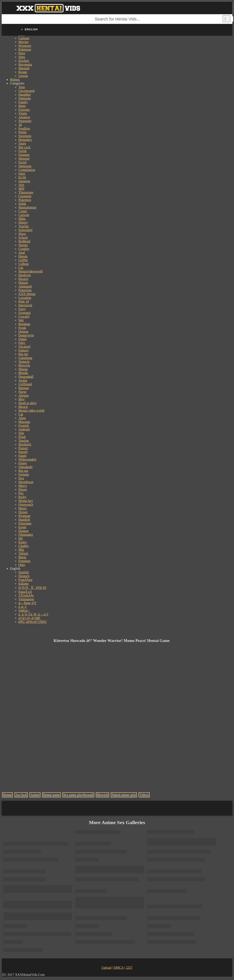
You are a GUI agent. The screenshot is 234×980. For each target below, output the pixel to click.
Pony (22, 53)
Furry (22, 309)
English (24, 572)
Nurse (22, 392)
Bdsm (22, 557)
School (23, 237)
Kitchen (24, 61)
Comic (23, 211)
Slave (22, 234)
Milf (21, 189)
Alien (22, 418)
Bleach (23, 407)
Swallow (24, 128)
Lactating (25, 298)
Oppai (22, 339)
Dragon (23, 531)
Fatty (22, 343)
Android (24, 429)
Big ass (23, 471)
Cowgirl (24, 316)
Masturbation (27, 207)
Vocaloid (24, 347)
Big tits (23, 354)
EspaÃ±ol (25, 592)
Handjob (24, 520)
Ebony (23, 489)
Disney (23, 222)
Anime (35, 795)
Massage (24, 422)
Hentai (7, 795)
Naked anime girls (124, 795)
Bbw (22, 399)
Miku (22, 219)
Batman (24, 388)
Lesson (23, 76)
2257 (129, 968)
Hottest (15, 80)
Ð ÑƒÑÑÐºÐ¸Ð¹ (32, 588)
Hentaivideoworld (31, 271)
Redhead (24, 241)
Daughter (25, 95)
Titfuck (23, 553)
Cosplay (24, 249)
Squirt (22, 456)
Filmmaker (26, 535)
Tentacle (24, 362)
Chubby (24, 546)
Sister (22, 143)
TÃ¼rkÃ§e (26, 595)
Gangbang (25, 358)
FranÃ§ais (25, 580)
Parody (23, 452)
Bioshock (25, 444)
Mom (22, 106)
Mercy (23, 486)
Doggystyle (26, 335)
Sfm (21, 433)
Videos (144, 795)
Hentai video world (31, 410)
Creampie (25, 196)
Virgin (23, 113)
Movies (23, 42)
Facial (22, 162)
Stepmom (25, 136)
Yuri (21, 185)
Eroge (22, 527)
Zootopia (24, 313)
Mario (22, 508)
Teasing (24, 441)
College (24, 264)
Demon (23, 332)
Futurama (25, 523)
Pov (21, 493)
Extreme (24, 110)
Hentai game (51, 795)
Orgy (22, 565)
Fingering (25, 290)
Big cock (24, 147)
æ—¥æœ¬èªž (27, 603)
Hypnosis (25, 46)
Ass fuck (21, 795)
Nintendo (25, 98)
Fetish (22, 151)
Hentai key (26, 501)
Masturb (24, 68)
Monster (24, 158)
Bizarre (23, 279)
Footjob (24, 426)
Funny (23, 463)
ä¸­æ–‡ (22, 607)
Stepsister (25, 121)
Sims (22, 57)
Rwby (22, 497)
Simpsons (25, 166)
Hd (21, 538)
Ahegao (24, 395)
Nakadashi (26, 467)
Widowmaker (27, 459)
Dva (21, 478)
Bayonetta (25, 64)
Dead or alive (27, 403)
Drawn (23, 512)
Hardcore (25, 275)
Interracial (25, 305)
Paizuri (23, 448)
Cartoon (24, 38)
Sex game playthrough (78, 795)
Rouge (23, 72)
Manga (23, 369)
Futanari (24, 155)
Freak (22, 328)
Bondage (24, 324)
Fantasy (24, 350)
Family (23, 102)
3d (20, 125)
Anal (22, 253)
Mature (23, 283)
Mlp (21, 550)
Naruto (23, 245)
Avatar (23, 380)
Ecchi (22, 177)
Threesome (26, 192)
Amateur (24, 117)
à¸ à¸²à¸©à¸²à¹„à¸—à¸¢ (33, 614)
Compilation (27, 170)
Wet (21, 320)
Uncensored (26, 91)
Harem (23, 256)
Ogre (22, 174)
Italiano (24, 584)
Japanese (24, 181)
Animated (25, 286)
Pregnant (24, 516)
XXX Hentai (27, 294)
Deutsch (24, 576)
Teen (22, 87)
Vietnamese (26, 599)
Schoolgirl (25, 230)
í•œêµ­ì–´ (24, 610)
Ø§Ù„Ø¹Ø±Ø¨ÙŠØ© (33, 622)
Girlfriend (25, 384)
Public (23, 132)
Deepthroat (26, 482)
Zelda (22, 204)
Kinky (23, 542)
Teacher (24, 226)
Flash (22, 437)
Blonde (23, 373)
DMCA (119, 968)
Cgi (21, 268)
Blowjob (24, 365)
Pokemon (25, 49)
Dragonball (26, 377)
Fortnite (24, 474)
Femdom (24, 561)
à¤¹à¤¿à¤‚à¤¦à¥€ (29, 618)
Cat (21, 414)
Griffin (23, 260)
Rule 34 (24, 301)
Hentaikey (25, 140)
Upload (106, 968)
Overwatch (26, 505)
